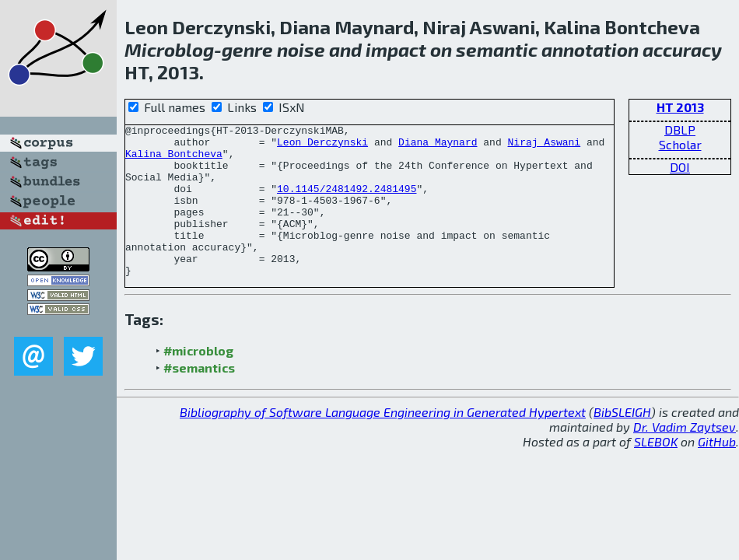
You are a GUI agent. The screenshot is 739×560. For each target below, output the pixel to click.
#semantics (199, 398)
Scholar (680, 144)
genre (247, 49)
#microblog (198, 381)
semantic (497, 49)
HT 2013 (680, 107)
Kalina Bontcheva (174, 160)
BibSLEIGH (622, 442)
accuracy (682, 49)
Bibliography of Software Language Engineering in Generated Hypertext (383, 442)
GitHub (717, 472)
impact (396, 49)
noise (301, 49)
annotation (590, 49)
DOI (680, 167)
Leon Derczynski (322, 146)
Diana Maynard (438, 146)
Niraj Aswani (544, 146)
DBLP (680, 129)
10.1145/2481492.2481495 (347, 202)
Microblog (169, 49)
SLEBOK (656, 472)
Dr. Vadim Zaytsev (685, 457)
